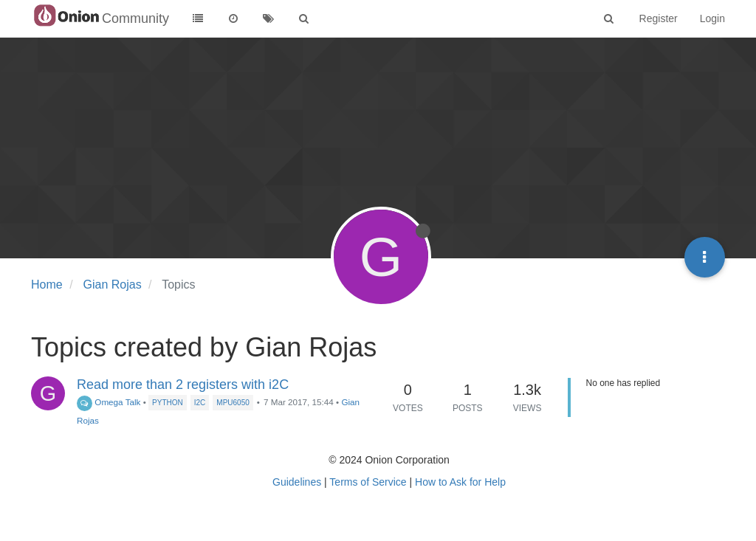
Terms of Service (368, 482)
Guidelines (297, 482)
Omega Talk (109, 402)
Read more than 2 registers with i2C (183, 385)
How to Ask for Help (460, 482)
